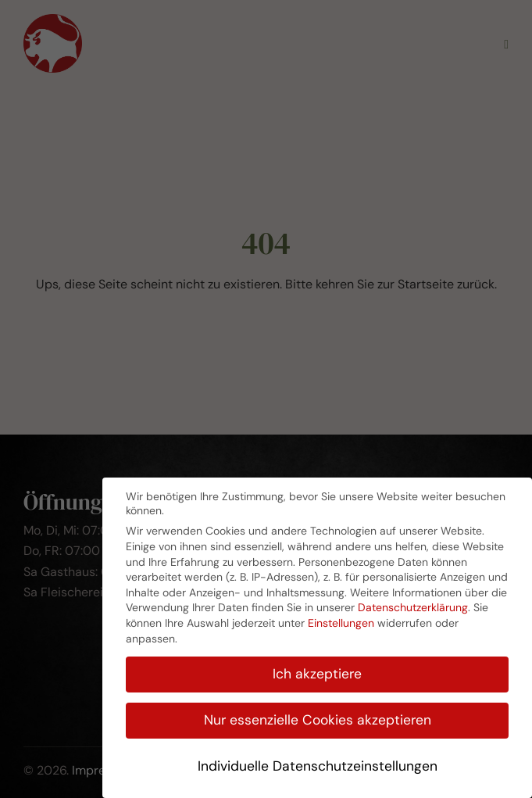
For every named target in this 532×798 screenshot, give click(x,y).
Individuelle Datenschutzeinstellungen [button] (318, 766)
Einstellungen (341, 623)
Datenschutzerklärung (413, 607)
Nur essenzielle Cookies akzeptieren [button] (318, 720)
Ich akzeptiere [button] (317, 674)
